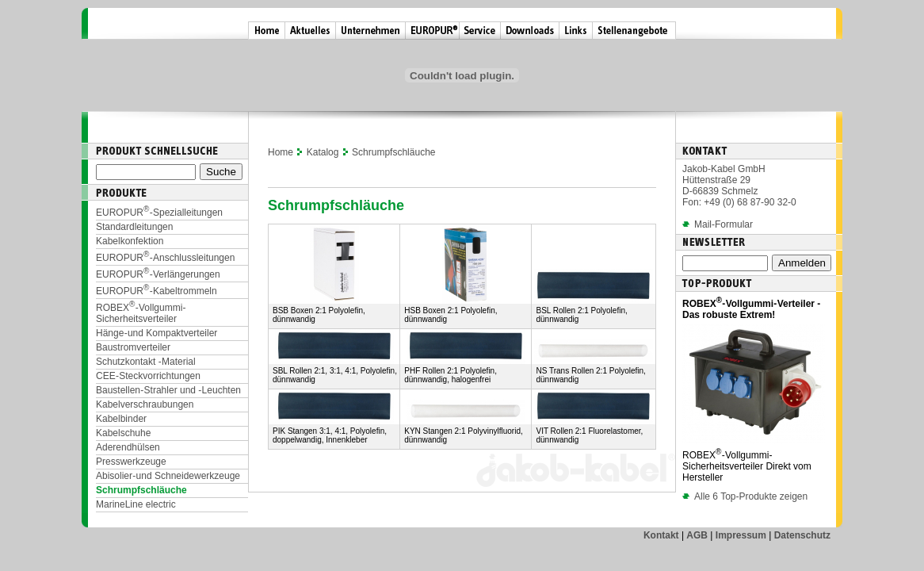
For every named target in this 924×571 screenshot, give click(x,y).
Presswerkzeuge (131, 462)
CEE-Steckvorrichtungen (148, 376)
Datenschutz (802, 535)
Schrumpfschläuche (141, 490)
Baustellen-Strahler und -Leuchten (168, 390)
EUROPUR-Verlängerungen (158, 274)
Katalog (323, 152)
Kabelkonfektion (130, 241)
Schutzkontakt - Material (146, 362)
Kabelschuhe (123, 433)
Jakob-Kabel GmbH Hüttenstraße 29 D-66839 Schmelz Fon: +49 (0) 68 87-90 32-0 (739, 186)
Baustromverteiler (133, 347)
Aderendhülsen (128, 447)
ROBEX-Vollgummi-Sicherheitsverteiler (141, 313)
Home (281, 152)
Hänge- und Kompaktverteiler (157, 333)
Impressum (741, 535)
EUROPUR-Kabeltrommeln (157, 291)
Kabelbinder (121, 419)
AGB (697, 535)
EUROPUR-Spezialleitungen (159, 213)
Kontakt (661, 535)
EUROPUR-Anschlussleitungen (165, 258)
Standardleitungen (134, 227)
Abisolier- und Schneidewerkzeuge (168, 476)
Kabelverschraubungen (145, 404)
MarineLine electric (136, 504)
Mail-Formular (724, 224)
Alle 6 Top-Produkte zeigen (745, 496)
